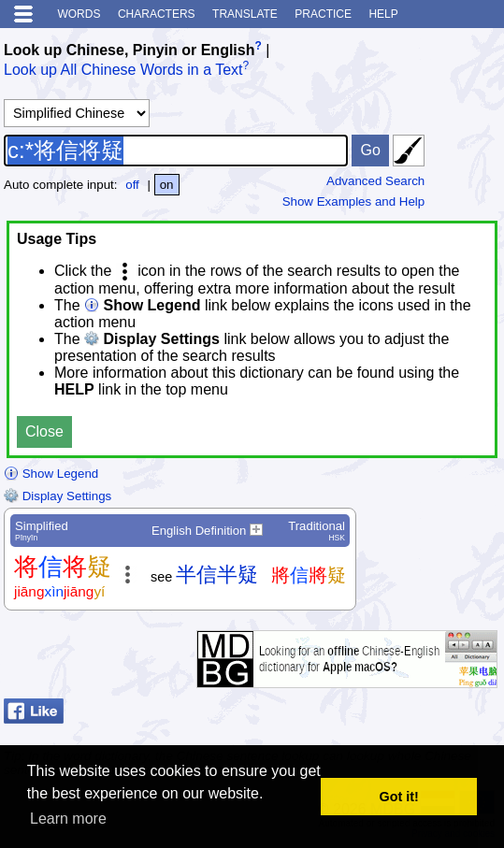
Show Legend (51, 474)
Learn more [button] (68, 819)
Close (44, 431)
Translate (245, 14)
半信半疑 (217, 575)
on (167, 185)
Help (383, 14)
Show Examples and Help (354, 201)
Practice (323, 14)
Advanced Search (375, 181)
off (132, 185)
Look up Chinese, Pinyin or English (129, 50)
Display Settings (58, 496)
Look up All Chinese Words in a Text (123, 71)
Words (79, 14)
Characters (157, 14)
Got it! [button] (399, 797)
